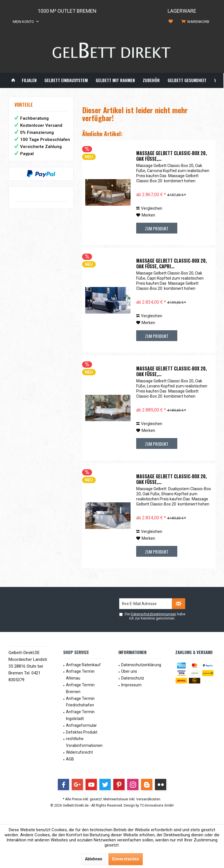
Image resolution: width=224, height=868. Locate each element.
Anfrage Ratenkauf (83, 665)
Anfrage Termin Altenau (80, 675)
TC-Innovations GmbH (157, 805)
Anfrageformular (81, 725)
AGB (70, 759)
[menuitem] (196, 22)
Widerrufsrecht (79, 752)
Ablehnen (94, 859)
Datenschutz (133, 678)
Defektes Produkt (82, 732)
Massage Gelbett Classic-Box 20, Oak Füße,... (171, 156)
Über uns (129, 671)
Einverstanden (126, 859)
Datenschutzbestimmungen (153, 614)
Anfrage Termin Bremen (80, 688)
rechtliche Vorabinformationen (84, 742)
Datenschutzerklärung (141, 665)
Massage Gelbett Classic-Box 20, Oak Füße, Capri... (171, 263)
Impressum (131, 685)
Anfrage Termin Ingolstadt (80, 715)
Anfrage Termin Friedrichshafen (80, 702)
